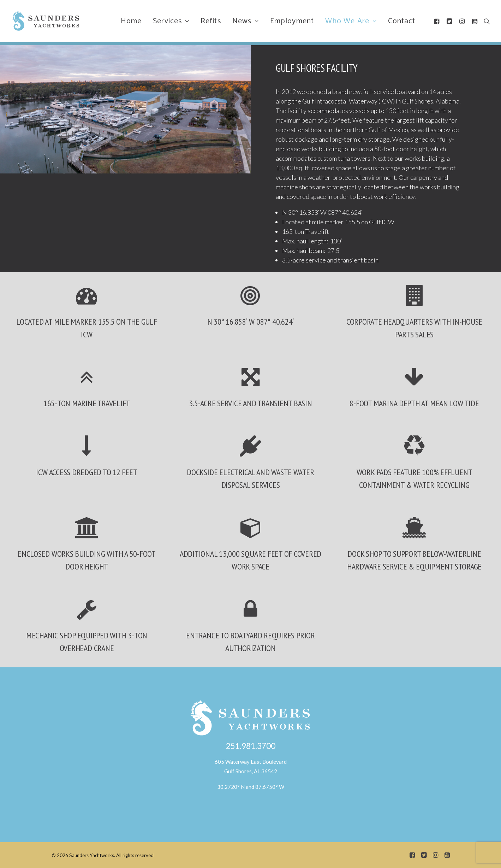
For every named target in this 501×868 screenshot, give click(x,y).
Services (171, 21)
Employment (292, 21)
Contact (402, 21)
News (246, 21)
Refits (211, 21)
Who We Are (351, 21)
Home (131, 21)
